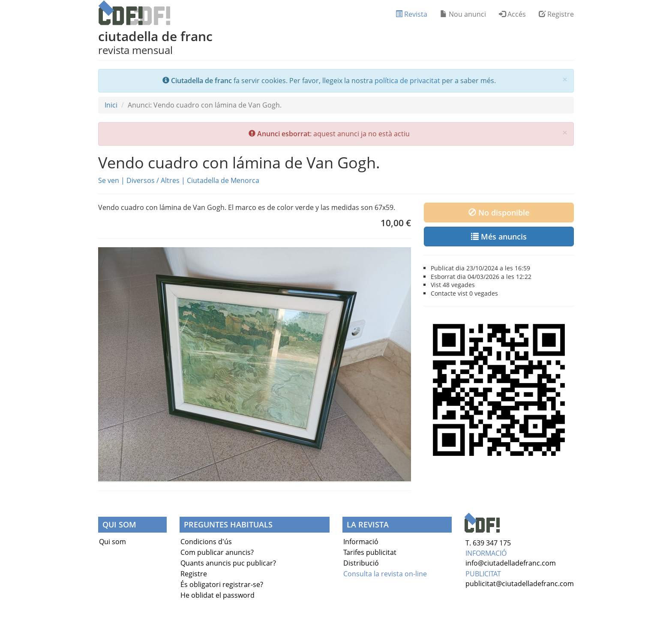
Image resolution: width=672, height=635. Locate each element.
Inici (111, 105)
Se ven (109, 180)
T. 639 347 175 (488, 543)
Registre (556, 14)
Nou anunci (463, 14)
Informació (361, 542)
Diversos (141, 180)
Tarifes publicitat (370, 552)
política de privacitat (407, 81)
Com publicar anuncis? (217, 552)
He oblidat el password (217, 595)
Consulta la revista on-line (385, 574)
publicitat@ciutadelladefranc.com (520, 584)
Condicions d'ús (206, 542)
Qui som (112, 542)
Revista (411, 14)
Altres (170, 180)
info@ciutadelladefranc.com (511, 563)
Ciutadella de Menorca (223, 180)
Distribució (361, 563)
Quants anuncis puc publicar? (228, 563)
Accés (512, 14)
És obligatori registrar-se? (222, 584)
